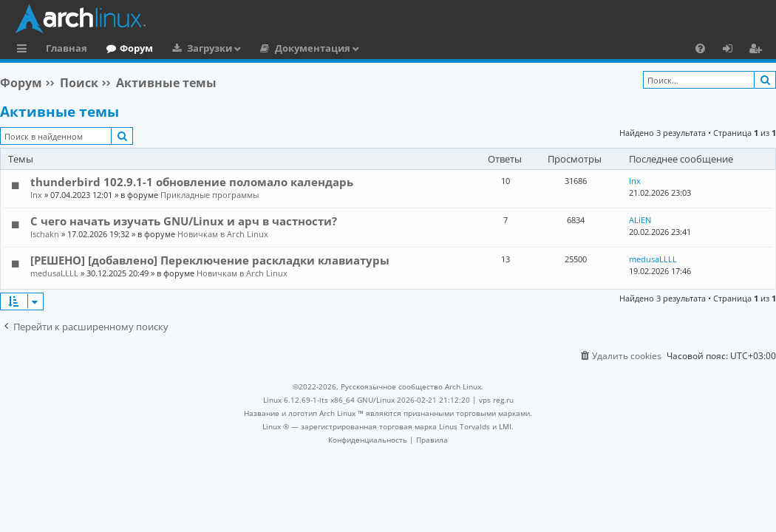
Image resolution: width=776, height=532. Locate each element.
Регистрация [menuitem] (758, 50)
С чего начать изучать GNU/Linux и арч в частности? (184, 221)
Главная (67, 48)
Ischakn (45, 234)
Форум (136, 48)
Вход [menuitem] (733, 50)
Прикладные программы (210, 195)
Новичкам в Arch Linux (223, 234)
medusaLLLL (54, 273)
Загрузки (210, 48)
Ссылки (25, 50)
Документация (313, 48)
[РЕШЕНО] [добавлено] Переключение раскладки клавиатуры (210, 260)
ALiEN (640, 220)
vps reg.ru (496, 400)
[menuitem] (700, 48)
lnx (36, 195)
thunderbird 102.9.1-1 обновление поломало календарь (192, 182)
